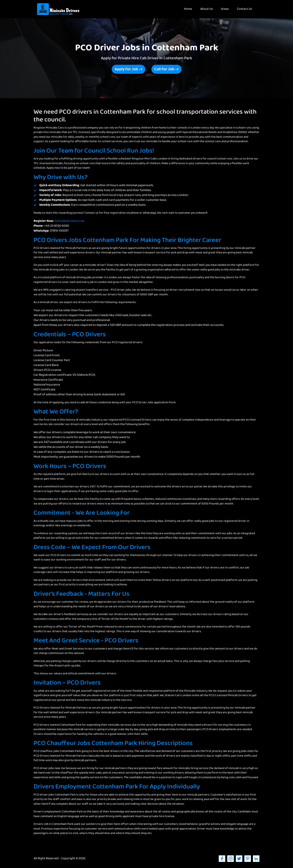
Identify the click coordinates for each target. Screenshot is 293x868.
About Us (207, 9)
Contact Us (244, 9)
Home (190, 9)
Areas (225, 9)
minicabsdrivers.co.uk (69, 221)
